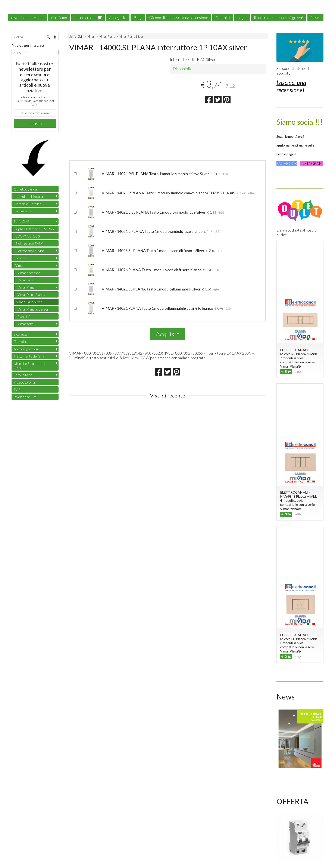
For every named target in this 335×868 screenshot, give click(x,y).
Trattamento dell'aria (29, 356)
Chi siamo (59, 18)
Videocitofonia (24, 382)
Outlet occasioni (26, 189)
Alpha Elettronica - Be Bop (35, 229)
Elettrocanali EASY (29, 243)
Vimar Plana (107, 36)
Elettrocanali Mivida (30, 251)
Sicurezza (21, 334)
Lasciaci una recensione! (291, 86)
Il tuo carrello (88, 18)
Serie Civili (76, 36)
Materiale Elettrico (28, 204)
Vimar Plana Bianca (31, 294)
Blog (138, 18)
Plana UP (24, 316)
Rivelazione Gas (25, 397)
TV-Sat (19, 389)
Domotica (21, 341)
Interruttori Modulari (29, 196)
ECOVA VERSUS (28, 236)
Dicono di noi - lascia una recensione (179, 18)
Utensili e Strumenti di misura (29, 365)
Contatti (223, 18)
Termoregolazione (27, 349)
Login (242, 18)
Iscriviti (35, 123)
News (315, 18)
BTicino (21, 258)
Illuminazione (23, 211)
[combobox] (35, 52)
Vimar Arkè (26, 324)
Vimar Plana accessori (33, 309)
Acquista (168, 334)
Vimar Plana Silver (131, 36)
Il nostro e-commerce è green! (279, 18)
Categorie (118, 18)
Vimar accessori (29, 273)
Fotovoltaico (23, 375)
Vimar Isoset (27, 280)
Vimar (91, 36)
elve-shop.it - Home (27, 18)
